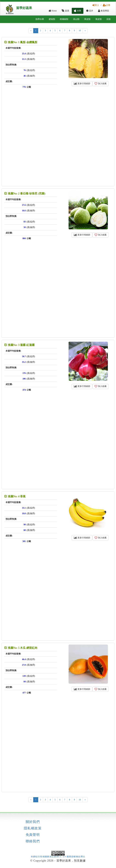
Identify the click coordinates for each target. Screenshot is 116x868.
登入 (96, 5)
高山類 (76, 19)
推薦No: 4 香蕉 (15, 496)
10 (80, 31)
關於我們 (33, 822)
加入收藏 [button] (101, 84)
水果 (78, 11)
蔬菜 (65, 11)
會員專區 (104, 11)
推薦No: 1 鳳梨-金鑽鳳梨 (21, 42)
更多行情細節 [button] (82, 84)
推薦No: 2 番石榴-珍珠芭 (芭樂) (25, 194)
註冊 (107, 5)
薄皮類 (98, 19)
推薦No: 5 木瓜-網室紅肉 (21, 648)
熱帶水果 (40, 19)
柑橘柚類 (64, 19)
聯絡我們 (33, 841)
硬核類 (52, 19)
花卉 (90, 11)
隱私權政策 (33, 828)
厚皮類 (87, 19)
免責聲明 (33, 835)
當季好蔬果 (24, 8)
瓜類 (108, 19)
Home (53, 11)
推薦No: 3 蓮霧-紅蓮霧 (20, 345)
